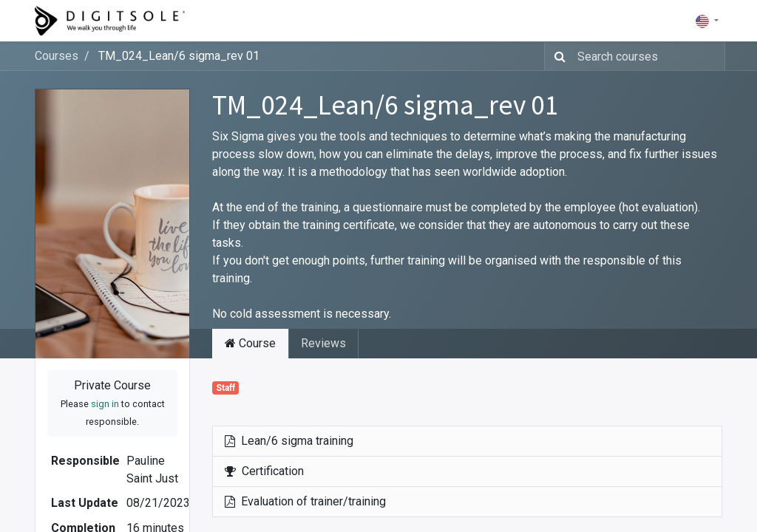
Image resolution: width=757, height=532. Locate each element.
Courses (57, 56)
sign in (105, 404)
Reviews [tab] (323, 343)
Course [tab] (250, 343)
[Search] (557, 56)
